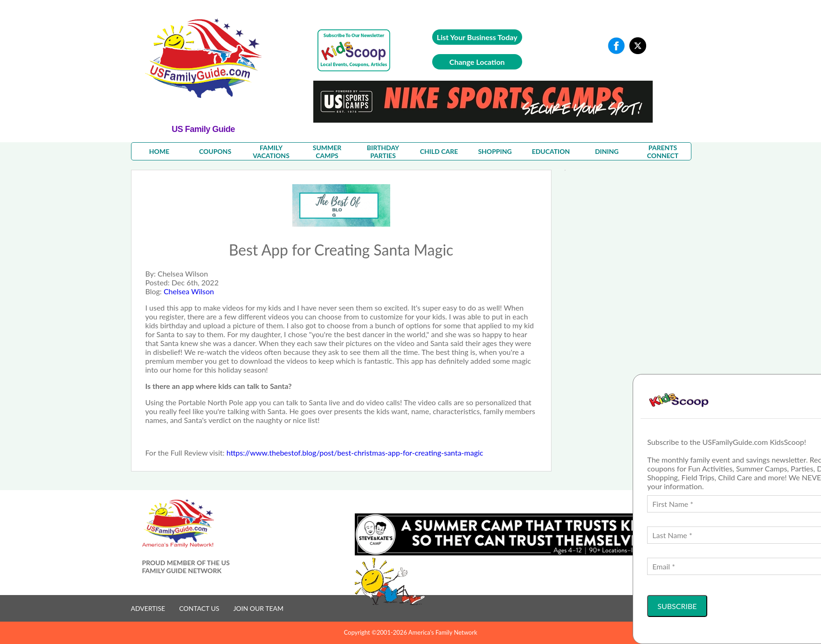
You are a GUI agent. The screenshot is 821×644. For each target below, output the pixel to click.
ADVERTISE (148, 608)
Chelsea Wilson (189, 291)
